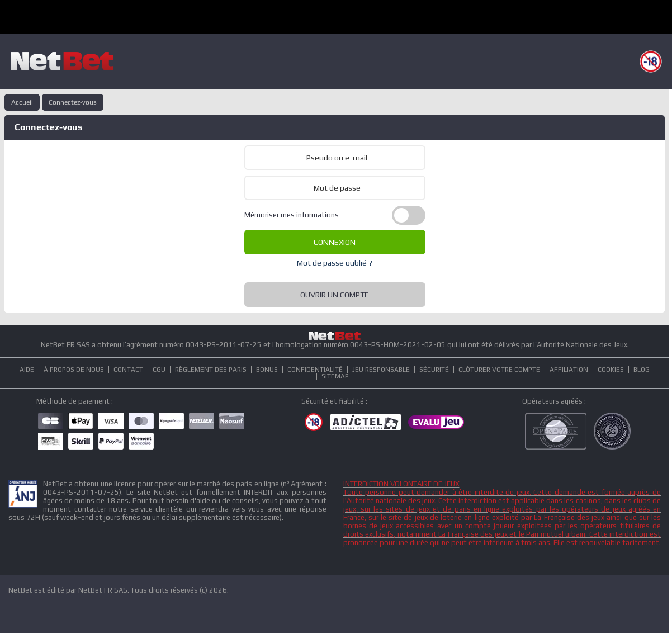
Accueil (22, 102)
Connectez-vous (73, 102)
